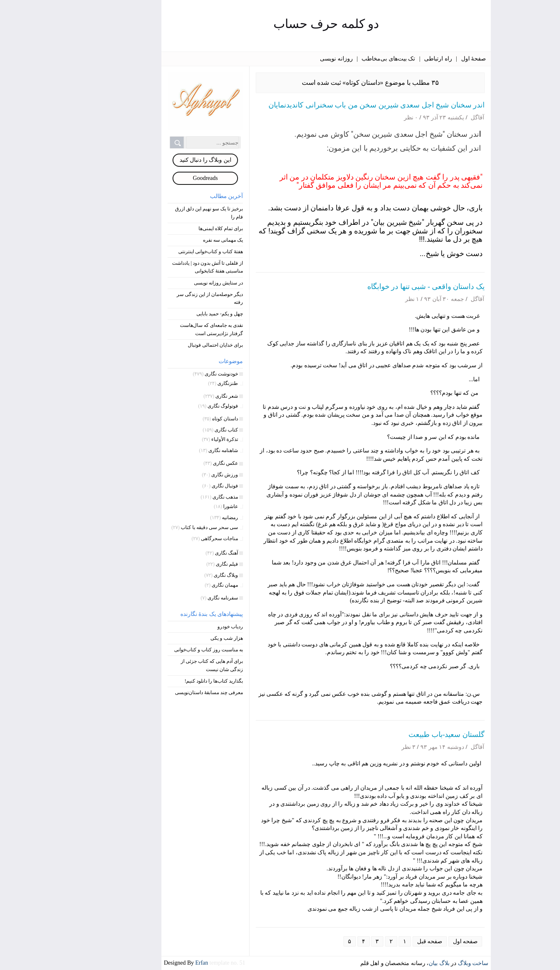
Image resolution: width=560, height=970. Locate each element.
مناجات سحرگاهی (173, 539)
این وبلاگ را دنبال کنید (159, 160)
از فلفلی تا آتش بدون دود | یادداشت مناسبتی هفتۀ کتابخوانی (161, 267)
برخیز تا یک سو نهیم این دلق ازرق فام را (163, 213)
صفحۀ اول (428, 59)
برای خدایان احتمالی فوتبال (169, 345)
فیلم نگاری (181, 564)
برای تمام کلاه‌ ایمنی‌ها (175, 229)
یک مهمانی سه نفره (177, 240)
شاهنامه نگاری (177, 450)
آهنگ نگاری (180, 553)
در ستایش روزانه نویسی (172, 283)
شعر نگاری (181, 396)
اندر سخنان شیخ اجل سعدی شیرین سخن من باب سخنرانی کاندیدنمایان (330, 105)
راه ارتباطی (392, 59)
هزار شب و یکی (181, 638)
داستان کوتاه (179, 419)
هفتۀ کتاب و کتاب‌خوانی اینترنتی (164, 252)
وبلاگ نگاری (180, 575)
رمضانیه (184, 518)
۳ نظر (363, 747)
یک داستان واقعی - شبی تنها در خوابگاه (380, 287)
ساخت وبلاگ (427, 963)
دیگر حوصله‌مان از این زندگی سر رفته (164, 298)
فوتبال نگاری (179, 486)
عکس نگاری (179, 463)
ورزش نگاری (178, 475)
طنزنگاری (182, 383)
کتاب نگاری (180, 430)
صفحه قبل (384, 941)
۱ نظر (366, 299)
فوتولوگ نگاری (177, 406)
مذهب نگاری (179, 497)
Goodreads (159, 178)
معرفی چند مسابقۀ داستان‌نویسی (163, 693)
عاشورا (184, 506)
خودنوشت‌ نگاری (175, 374)
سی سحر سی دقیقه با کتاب (163, 527)
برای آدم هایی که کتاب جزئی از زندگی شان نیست (166, 665)
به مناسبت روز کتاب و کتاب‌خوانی (162, 650)
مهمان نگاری (179, 585)
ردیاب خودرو (184, 627)
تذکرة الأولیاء (178, 439)
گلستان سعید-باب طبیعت (400, 734)
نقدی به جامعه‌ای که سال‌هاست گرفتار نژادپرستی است (165, 329)
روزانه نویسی (290, 59)
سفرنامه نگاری (177, 598)
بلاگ (398, 963)
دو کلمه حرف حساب (280, 24)
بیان (387, 963)
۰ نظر (365, 118)
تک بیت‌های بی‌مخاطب (342, 59)
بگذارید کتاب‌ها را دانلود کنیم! (168, 681)
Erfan (156, 963)
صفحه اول (419, 941)
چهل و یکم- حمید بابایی (174, 314)
